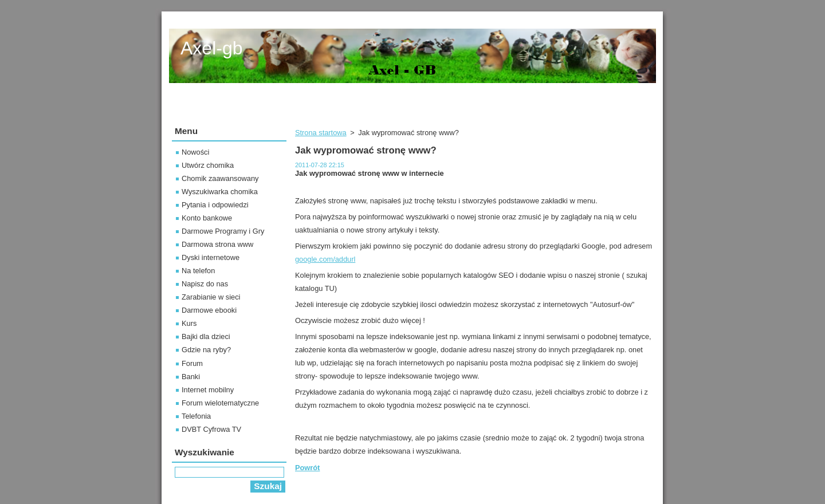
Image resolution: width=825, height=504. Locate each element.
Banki (191, 377)
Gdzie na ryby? (206, 350)
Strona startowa (321, 133)
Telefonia (196, 416)
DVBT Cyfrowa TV (211, 429)
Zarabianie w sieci (211, 297)
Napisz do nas (205, 284)
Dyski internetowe (211, 257)
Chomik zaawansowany (220, 178)
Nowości (195, 152)
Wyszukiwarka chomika (220, 192)
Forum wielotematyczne (220, 403)
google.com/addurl (325, 259)
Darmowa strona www (217, 244)
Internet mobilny (208, 390)
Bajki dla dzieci (206, 336)
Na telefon (198, 271)
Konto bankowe (207, 218)
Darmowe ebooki (209, 310)
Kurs (189, 323)
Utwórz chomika (208, 165)
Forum (192, 363)
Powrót (307, 468)
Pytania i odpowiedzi (215, 205)
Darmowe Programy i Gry (223, 231)
